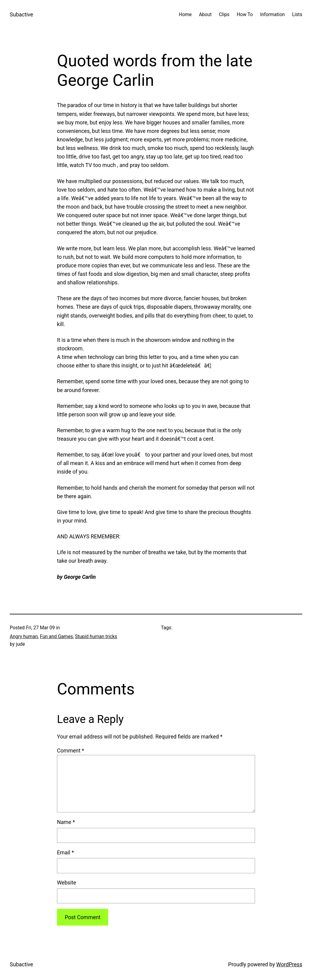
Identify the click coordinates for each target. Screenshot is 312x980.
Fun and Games (56, 637)
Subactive (21, 15)
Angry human (24, 637)
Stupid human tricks (96, 637)
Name (66, 822)
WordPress (289, 964)
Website (67, 883)
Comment (71, 751)
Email (65, 853)
